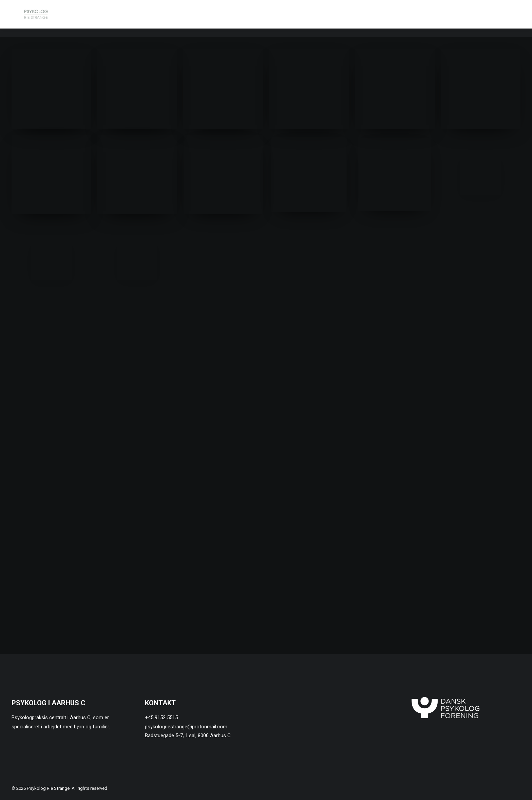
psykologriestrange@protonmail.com (186, 727)
